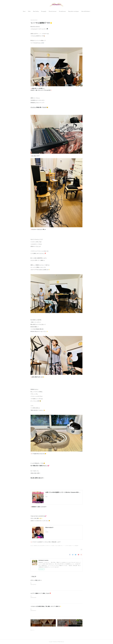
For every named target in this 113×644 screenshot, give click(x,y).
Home (24, 11)
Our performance (62, 11)
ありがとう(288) (33, 546)
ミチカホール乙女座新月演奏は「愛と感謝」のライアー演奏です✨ (46, 606)
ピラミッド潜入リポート (36, 580)
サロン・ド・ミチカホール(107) (66, 546)
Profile (29, 11)
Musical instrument (53, 11)
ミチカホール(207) (57, 546)
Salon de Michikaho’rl (86, 11)
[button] (24, 11)
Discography (44, 11)
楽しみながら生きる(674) (40, 546)
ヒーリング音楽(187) (75, 546)
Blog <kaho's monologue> (74, 11)
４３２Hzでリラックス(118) (49, 546)
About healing (36, 11)
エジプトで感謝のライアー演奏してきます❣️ (41, 593)
